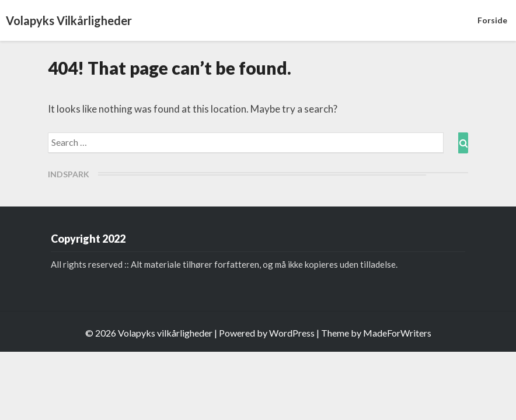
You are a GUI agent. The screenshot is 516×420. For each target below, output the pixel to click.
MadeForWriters (397, 333)
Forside (492, 20)
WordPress (292, 333)
